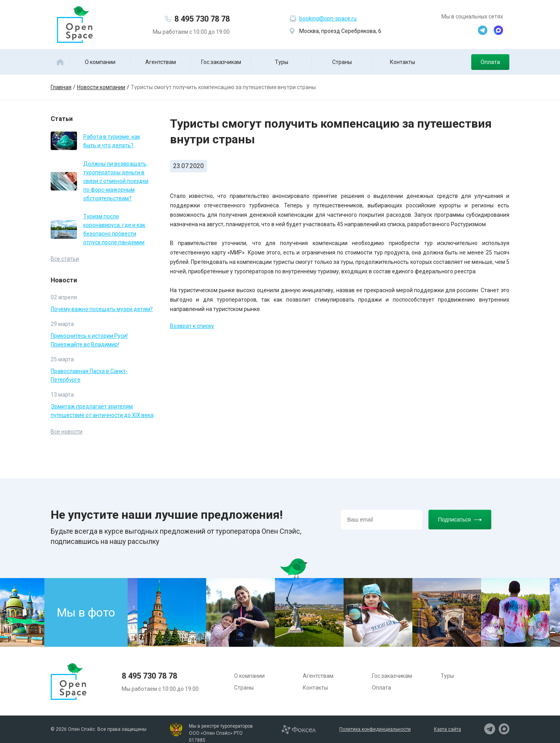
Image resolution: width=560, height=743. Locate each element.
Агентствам (161, 62)
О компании (100, 62)
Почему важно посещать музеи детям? (102, 309)
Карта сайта (447, 729)
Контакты (403, 62)
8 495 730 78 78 (202, 19)
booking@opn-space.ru (328, 18)
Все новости (67, 432)
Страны (342, 62)
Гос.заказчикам (221, 62)
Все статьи (65, 259)
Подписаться (460, 520)
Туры (282, 62)
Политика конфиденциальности (375, 729)
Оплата (490, 62)
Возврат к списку (192, 326)
